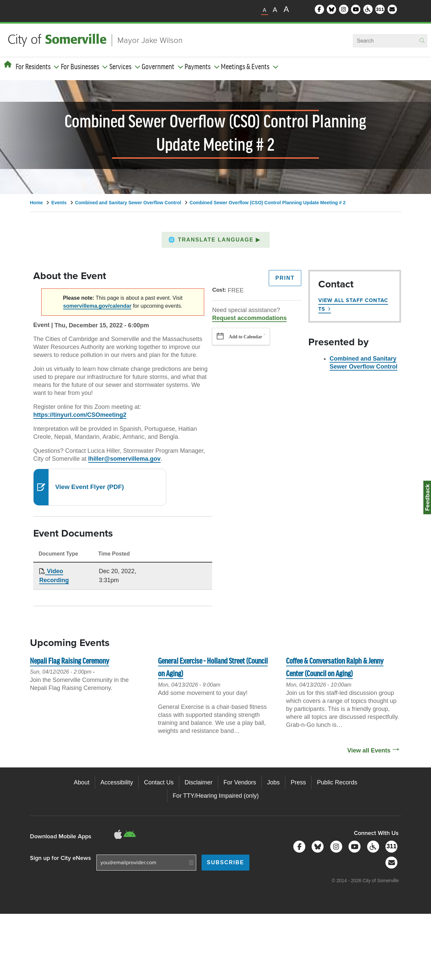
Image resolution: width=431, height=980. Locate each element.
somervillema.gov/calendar (97, 306)
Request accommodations (249, 318)
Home (36, 203)
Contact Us (159, 782)
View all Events (369, 750)
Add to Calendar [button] (245, 337)
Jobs (273, 782)
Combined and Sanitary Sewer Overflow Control (128, 203)
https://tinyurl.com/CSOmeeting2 (80, 415)
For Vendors (240, 782)
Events (59, 203)
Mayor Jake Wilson (150, 40)
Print (285, 278)
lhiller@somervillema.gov (124, 459)
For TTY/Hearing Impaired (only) (216, 796)
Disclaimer (199, 782)
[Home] (8, 65)
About (82, 782)
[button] (216, 240)
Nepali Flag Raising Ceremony (70, 661)
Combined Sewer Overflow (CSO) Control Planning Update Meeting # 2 (268, 203)
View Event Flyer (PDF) (90, 487)
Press (298, 782)
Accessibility (117, 782)
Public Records (337, 782)
